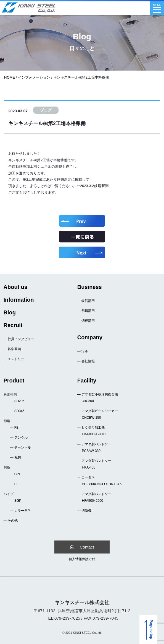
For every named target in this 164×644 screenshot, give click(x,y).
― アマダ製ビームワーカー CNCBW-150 (98, 414)
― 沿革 (83, 351)
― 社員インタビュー (19, 339)
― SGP (16, 501)
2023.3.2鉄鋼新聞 (94, 186)
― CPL (16, 474)
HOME (10, 77)
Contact (82, 547)
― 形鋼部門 (86, 311)
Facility (87, 381)
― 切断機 (84, 511)
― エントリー (14, 359)
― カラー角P (20, 511)
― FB (14, 428)
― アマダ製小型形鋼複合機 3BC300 (98, 398)
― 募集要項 (12, 349)
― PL (14, 484)
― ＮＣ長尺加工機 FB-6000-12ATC (92, 431)
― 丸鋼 (16, 457)
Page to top (150, 630)
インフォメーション (34, 77)
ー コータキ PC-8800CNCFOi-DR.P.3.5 (100, 481)
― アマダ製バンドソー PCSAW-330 (94, 448)
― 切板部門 (86, 321)
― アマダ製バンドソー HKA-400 (94, 464)
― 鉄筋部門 (86, 301)
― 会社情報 (86, 361)
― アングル (19, 438)
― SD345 (17, 411)
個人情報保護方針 (82, 559)
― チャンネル (21, 448)
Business (90, 287)
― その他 (11, 521)
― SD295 (17, 401)
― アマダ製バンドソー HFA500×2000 (94, 497)
